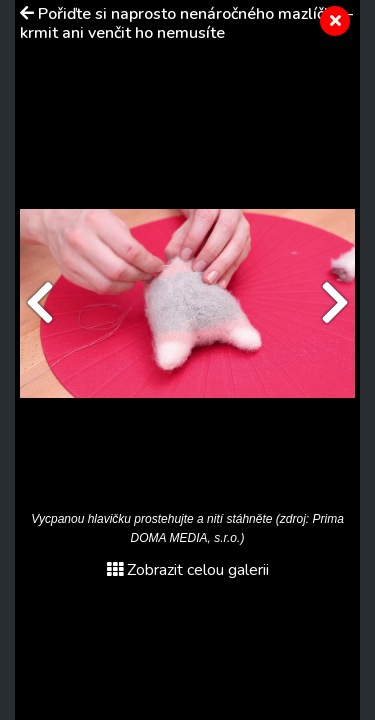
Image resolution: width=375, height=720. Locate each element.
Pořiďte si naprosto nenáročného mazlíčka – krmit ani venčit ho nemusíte (186, 23)
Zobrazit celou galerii (188, 570)
